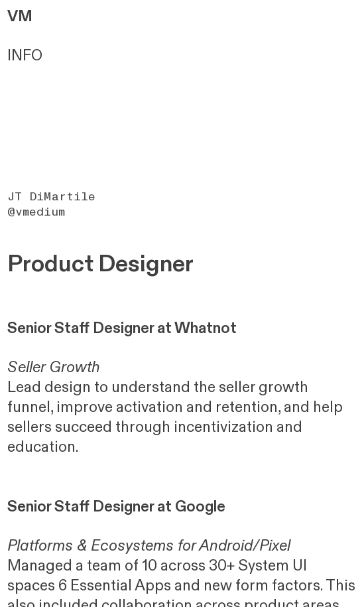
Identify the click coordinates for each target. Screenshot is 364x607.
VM (20, 17)
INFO (25, 56)
